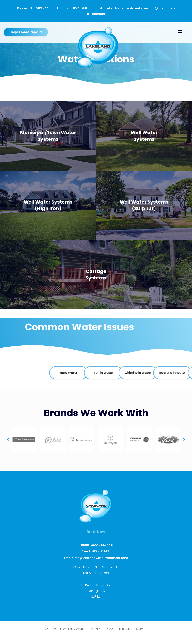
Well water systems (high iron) (48, 205)
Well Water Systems (144, 136)
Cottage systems (96, 275)
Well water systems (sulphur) (144, 205)
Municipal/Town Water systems (48, 136)
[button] (8, 440)
